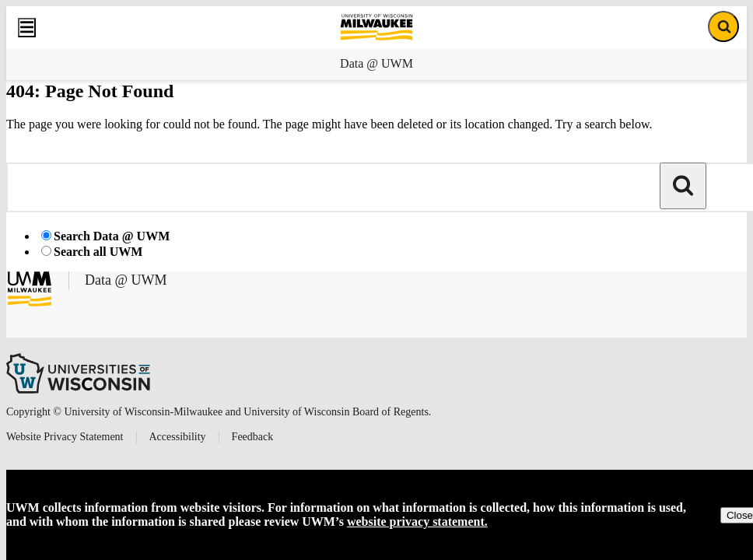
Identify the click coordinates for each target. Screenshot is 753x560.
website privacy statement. (417, 521)
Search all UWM (98, 252)
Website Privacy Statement (65, 437)
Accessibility (178, 437)
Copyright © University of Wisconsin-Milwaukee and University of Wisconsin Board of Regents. (219, 412)
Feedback (253, 437)
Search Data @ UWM (112, 236)
